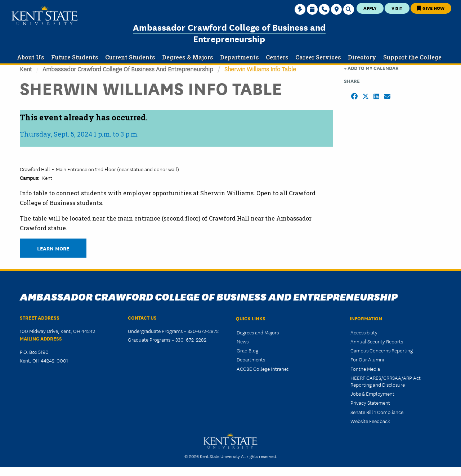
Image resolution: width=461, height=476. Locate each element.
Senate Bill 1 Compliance (377, 412)
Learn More (53, 248)
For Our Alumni (367, 359)
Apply (370, 8)
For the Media (365, 369)
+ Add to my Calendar (371, 68)
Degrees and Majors (258, 332)
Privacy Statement (370, 402)
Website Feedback (370, 421)
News (243, 341)
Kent (26, 69)
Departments (251, 359)
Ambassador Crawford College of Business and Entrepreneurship (229, 33)
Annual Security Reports (377, 341)
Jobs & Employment (372, 393)
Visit (397, 8)
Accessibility (364, 332)
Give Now (431, 8)
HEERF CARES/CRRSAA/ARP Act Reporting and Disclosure (386, 381)
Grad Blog (247, 350)
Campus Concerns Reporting (382, 350)
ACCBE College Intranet (263, 369)
